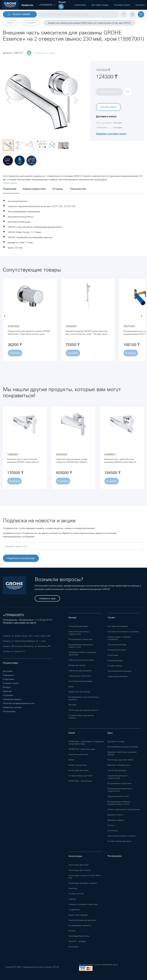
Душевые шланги (115, 815)
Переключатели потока (118, 796)
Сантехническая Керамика (80, 681)
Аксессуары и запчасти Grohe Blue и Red (85, 877)
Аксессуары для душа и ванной (122, 836)
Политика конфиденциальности (19, 703)
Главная (10, 23)
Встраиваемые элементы (80, 926)
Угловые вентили (76, 894)
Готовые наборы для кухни (80, 776)
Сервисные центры (12, 707)
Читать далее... (11, 183)
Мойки (71, 760)
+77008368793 (13, 615)
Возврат (7, 687)
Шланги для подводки (78, 915)
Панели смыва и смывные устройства (119, 638)
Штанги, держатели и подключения (124, 809)
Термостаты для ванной (79, 692)
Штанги (111, 825)
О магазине (8, 679)
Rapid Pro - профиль (77, 941)
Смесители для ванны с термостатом (79, 633)
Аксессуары (113, 655)
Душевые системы (116, 742)
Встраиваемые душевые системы (123, 747)
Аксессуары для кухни (78, 770)
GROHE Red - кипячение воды (82, 749)
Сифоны (72, 899)
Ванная (72, 618)
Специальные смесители (80, 676)
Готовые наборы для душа (119, 841)
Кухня (72, 733)
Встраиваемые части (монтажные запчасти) (84, 698)
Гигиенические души (117, 650)
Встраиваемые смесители (80, 639)
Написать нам (47, 598)
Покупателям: (11, 663)
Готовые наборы (115, 666)
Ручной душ (113, 831)
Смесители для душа (117, 770)
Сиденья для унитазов (117, 676)
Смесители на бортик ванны (81, 660)
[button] (45, 5)
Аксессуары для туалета (80, 870)
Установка (8, 695)
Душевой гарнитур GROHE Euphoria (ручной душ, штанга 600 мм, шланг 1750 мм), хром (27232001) (87, 334)
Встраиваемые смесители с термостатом (81, 646)
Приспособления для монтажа (82, 920)
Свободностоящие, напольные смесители (82, 653)
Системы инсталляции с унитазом (123, 632)
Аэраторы (73, 888)
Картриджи (73, 947)
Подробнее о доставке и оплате (111, 134)
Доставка (8, 671)
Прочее (72, 931)
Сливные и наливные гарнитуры (83, 904)
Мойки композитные (78, 765)
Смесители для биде (117, 645)
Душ (110, 733)
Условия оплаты (11, 683)
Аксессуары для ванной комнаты (83, 710)
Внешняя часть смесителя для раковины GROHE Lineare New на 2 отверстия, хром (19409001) (24, 462)
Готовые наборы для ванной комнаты (81, 717)
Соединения (74, 910)
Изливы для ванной (77, 665)
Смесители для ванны (78, 626)
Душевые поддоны (116, 820)
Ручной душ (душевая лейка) (120, 760)
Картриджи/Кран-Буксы (79, 936)
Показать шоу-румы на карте (20, 623)
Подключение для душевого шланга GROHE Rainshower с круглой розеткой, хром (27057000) (29, 334)
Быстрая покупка (109, 107)
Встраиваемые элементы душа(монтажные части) (119, 803)
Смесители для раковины (80, 671)
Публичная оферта (12, 699)
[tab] (11, 189)
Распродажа (31, 23)
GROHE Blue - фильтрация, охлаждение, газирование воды (86, 743)
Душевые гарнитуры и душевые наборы (122, 753)
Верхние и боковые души (119, 765)
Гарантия (7, 691)
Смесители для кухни (78, 754)
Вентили (72, 705)
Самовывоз (9, 675)
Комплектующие (115, 660)
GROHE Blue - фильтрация (80, 781)
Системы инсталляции (118, 626)
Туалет (111, 618)
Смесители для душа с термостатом (118, 777)
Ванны (71, 687)
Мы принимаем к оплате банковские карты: (99, 965)
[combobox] (79, 14)
